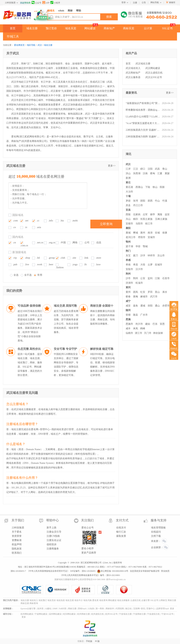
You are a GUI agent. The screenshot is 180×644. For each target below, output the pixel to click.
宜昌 (128, 210)
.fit (85, 264)
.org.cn (52, 243)
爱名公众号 (88, 528)
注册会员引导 (54, 532)
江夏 (160, 173)
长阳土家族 (146, 219)
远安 (167, 214)
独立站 (128, 609)
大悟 (143, 265)
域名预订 (43, 600)
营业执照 (165, 571)
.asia (39, 227)
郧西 (150, 201)
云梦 (150, 265)
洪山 (128, 173)
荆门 (128, 251)
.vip (15, 258)
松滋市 (139, 283)
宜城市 (151, 237)
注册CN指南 (53, 536)
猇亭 (153, 214)
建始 (148, 324)
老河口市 (131, 237)
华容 (138, 246)
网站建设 (90, 28)
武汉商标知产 (133, 73)
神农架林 (158, 333)
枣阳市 (142, 237)
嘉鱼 (136, 306)
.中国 (63, 243)
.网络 (75, 243)
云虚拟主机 (136, 600)
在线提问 (156, 532)
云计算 (148, 28)
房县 (128, 205)
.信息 (98, 243)
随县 (136, 315)
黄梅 (136, 297)
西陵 (128, 214)
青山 (165, 169)
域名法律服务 (123, 600)
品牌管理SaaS (163, 609)
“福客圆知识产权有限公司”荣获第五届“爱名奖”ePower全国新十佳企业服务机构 (143, 103)
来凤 (136, 328)
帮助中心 (53, 520)
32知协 (91, 609)
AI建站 (48, 609)
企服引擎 (146, 600)
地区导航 (31, 45)
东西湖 (137, 173)
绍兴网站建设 (69, 614)
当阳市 (139, 224)
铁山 (155, 187)
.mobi (75, 221)
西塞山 (139, 187)
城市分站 (7, 614)
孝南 (128, 265)
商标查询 (34, 603)
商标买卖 (129, 28)
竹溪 (165, 201)
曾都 (128, 315)
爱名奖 (95, 600)
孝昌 (136, 265)
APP (46, 3)
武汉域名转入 (133, 68)
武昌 (157, 169)
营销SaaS (82, 609)
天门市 (148, 333)
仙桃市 (129, 333)
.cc (38, 221)
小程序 (55, 3)
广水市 (144, 315)
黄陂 (167, 173)
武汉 (40, 45)
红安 (143, 292)
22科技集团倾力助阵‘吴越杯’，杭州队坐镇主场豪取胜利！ (143, 137)
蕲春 (128, 297)
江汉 (136, 169)
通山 (157, 306)
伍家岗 (137, 214)
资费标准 (17, 540)
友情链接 (7, 609)
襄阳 (128, 228)
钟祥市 (151, 256)
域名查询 (103, 600)
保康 (165, 233)
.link (86, 258)
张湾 (136, 201)
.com (15, 221)
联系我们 (17, 553)
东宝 (128, 256)
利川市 (139, 324)
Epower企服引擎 (28, 609)
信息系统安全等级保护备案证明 (145, 571)
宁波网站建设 (41, 614)
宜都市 (129, 224)
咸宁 (128, 301)
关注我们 (87, 520)
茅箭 (128, 201)
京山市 (161, 256)
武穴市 (154, 297)
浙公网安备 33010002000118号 (113, 571)
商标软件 (110, 609)
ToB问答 (63, 609)
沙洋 (143, 256)
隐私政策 (17, 549)
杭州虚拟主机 (98, 614)
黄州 (128, 292)
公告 (144, 2)
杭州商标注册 (83, 614)
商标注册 (172, 600)
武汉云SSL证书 (154, 77)
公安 (143, 278)
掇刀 (136, 256)
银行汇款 (121, 532)
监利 (150, 278)
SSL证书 (167, 28)
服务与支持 (159, 520)
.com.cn (24, 246)
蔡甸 (153, 173)
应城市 (159, 265)
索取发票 (121, 536)
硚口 (143, 169)
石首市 (166, 278)
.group (52, 258)
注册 (135, 3)
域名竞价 (52, 600)
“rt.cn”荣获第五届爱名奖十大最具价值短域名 (143, 123)
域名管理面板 (158, 528)
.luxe (98, 264)
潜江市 (139, 333)
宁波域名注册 (125, 614)
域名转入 (34, 600)
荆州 (128, 274)
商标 (70, 11)
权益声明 (17, 544)
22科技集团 (10, 3)
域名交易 (70, 600)
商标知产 (109, 28)
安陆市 (129, 269)
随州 (128, 310)
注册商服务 (53, 549)
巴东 (155, 324)
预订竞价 (51, 28)
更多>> (112, 166)
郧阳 (143, 201)
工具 (16, 36)
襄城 (128, 233)
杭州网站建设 (27, 614)
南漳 (150, 233)
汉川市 (139, 269)
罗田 (150, 292)
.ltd (38, 258)
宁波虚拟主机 (153, 614)
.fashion (60, 267)
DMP (55, 609)
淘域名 (51, 11)
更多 (172, 609)
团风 (136, 292)
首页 (13, 28)
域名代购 (88, 600)
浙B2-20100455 (89, 571)
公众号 (36, 3)
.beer (51, 264)
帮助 (79, 11)
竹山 (157, 201)
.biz (62, 221)
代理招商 (120, 609)
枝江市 (149, 224)
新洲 (128, 178)
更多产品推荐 (89, 553)
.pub (15, 264)
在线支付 (121, 528)
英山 (157, 292)
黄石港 (129, 187)
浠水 (165, 292)
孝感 (128, 260)
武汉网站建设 (153, 68)
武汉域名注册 (143, 64)
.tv (26, 227)
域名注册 (32, 28)
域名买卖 (71, 28)
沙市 (128, 278)
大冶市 (129, 192)
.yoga (75, 264)
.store (98, 258)
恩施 (128, 319)
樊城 (136, 233)
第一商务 (100, 609)
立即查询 (106, 224)
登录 (124, 2)
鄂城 (145, 246)
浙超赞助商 (25, 3)
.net (27, 221)
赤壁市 (166, 306)
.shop (27, 258)
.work (39, 264)
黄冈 (128, 287)
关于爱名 (17, 532)
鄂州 (128, 242)
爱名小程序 (88, 548)
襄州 (143, 233)
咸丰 (128, 328)
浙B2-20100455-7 (18, 571)
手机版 (89, 641)
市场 (9, 36)
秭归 (136, 219)
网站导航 (155, 2)
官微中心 (151, 609)
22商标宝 (163, 600)
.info (51, 221)
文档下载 (156, 536)
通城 (143, 306)
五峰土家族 (161, 219)
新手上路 (52, 528)
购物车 (172, 2)
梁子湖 (129, 246)
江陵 (157, 278)
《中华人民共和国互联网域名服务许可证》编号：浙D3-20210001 (90, 575)
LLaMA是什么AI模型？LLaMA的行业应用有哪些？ (143, 117)
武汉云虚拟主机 (154, 73)
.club (63, 258)
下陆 (148, 187)
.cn (15, 243)
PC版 (97, 641)
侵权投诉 (52, 544)
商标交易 (25, 603)
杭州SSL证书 (111, 614)
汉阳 (150, 169)
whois (61, 11)
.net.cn (40, 243)
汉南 (145, 173)
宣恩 (162, 324)
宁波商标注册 (139, 614)
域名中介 (79, 600)
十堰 (128, 196)
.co (15, 227)
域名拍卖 (61, 600)
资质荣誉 (17, 536)
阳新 (162, 187)
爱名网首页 (19, 45)
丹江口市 (138, 205)
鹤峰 (143, 328)
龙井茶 (40, 609)
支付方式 (122, 520)
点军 (145, 214)
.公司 (87, 243)
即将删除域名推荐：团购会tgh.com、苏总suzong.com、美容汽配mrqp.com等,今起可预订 (143, 110)
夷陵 (160, 214)
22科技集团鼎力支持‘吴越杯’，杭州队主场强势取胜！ (143, 130)
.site (74, 258)
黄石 (128, 183)
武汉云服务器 (133, 77)
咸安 (128, 306)
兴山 (128, 219)
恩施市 (129, 324)
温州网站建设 (55, 614)
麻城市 (144, 297)
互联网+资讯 (139, 609)
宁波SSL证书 (167, 614)
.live (27, 264)
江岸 (128, 169)
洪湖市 (129, 283)
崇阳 (150, 306)
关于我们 (18, 520)
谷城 (157, 233)
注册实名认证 (54, 540)
